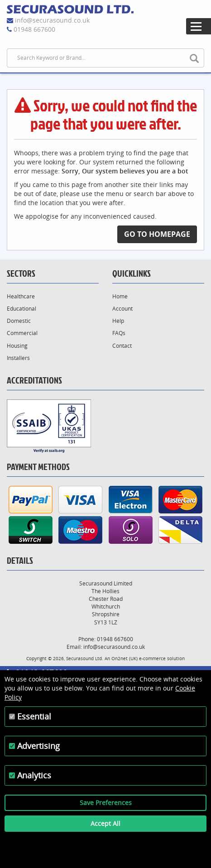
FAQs (119, 333)
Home (120, 296)
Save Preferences (106, 803)
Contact (122, 346)
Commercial (22, 333)
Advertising (38, 746)
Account (122, 309)
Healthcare (21, 296)
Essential (34, 716)
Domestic (19, 321)
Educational (22, 309)
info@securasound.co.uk (52, 20)
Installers (18, 358)
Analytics (34, 775)
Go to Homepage (157, 234)
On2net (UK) (125, 658)
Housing (17, 346)
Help (118, 321)
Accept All (105, 823)
